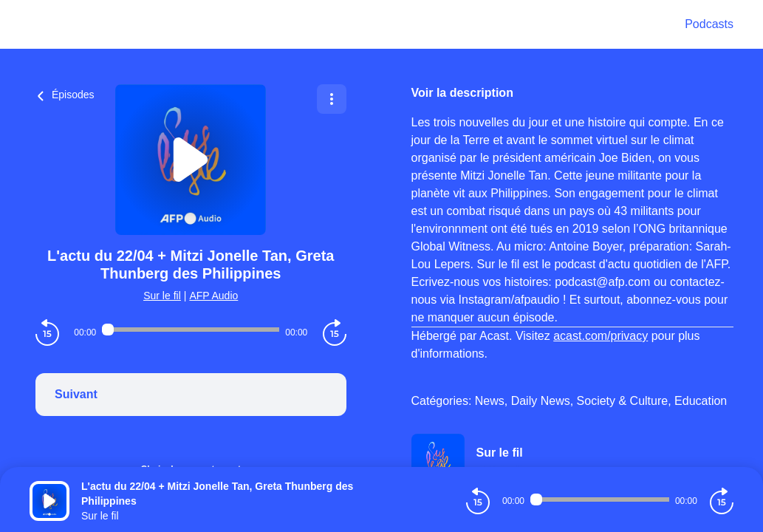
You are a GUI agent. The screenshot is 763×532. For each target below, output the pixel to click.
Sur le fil (162, 296)
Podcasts (709, 24)
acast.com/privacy (601, 336)
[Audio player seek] (191, 330)
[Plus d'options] (332, 99)
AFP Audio (213, 296)
